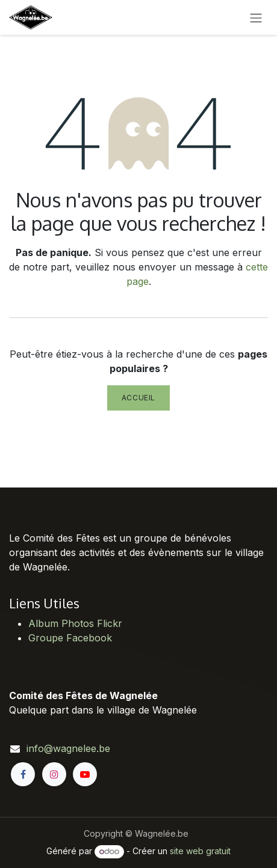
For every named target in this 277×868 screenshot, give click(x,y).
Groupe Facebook (70, 638)
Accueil (138, 398)
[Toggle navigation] (256, 17)
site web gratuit (200, 851)
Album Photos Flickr (75, 623)
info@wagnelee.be (68, 748)
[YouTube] (85, 774)
